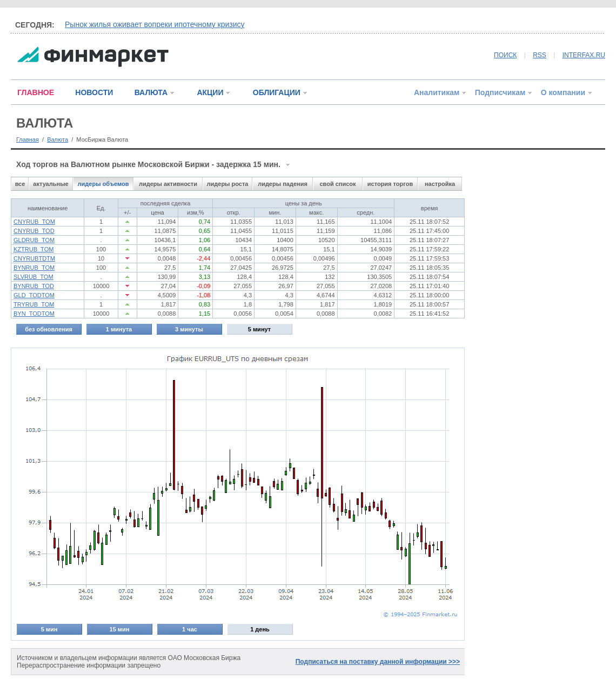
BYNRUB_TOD (34, 286)
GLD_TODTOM (34, 295)
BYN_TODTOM (34, 314)
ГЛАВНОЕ (36, 92)
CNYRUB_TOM (34, 222)
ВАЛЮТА (151, 92)
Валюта (58, 139)
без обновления (49, 329)
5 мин (49, 629)
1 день (260, 629)
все (20, 184)
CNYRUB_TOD (34, 231)
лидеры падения (283, 184)
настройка (440, 184)
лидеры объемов (103, 184)
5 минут (259, 329)
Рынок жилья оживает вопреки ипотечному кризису (155, 24)
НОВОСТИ (94, 92)
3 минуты (189, 329)
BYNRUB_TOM (34, 268)
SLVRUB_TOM (34, 277)
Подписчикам (500, 92)
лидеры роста (228, 184)
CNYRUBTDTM (34, 258)
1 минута (119, 329)
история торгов (390, 184)
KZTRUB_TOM (34, 249)
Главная (28, 139)
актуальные (51, 184)
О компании (563, 92)
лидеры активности (168, 184)
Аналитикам (437, 92)
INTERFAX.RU (584, 55)
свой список (337, 184)
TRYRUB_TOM (34, 304)
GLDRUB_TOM (34, 240)
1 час (190, 629)
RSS (540, 55)
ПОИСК (505, 55)
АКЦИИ (210, 92)
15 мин (120, 629)
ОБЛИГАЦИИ (277, 92)
